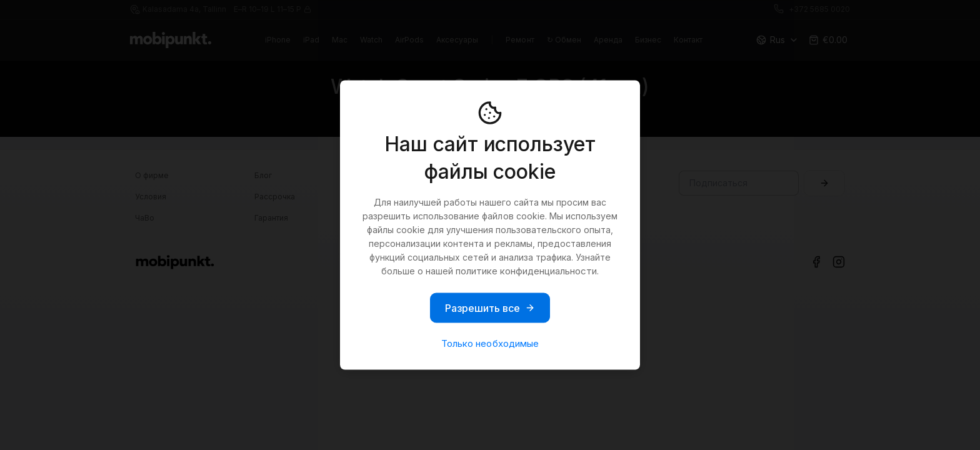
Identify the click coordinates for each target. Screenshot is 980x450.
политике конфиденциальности (526, 271)
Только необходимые (490, 343)
